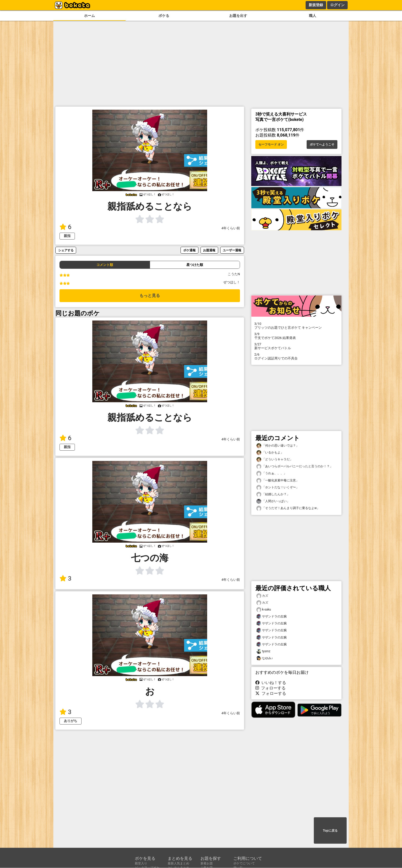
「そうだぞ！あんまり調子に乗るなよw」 (288, 508)
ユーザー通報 (232, 250)
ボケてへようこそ (322, 144)
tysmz (263, 651)
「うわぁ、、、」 (272, 473)
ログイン (337, 5)
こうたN (234, 274)
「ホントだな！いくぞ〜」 (278, 487)
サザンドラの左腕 (272, 617)
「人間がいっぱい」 (273, 501)
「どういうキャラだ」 (275, 459)
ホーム (89, 16)
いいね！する (271, 683)
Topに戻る (330, 831)
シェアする (66, 250)
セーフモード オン (271, 144)
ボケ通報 (189, 250)
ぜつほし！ (232, 282)
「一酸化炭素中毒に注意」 (278, 480)
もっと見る (150, 296)
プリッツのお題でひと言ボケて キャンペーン (296, 326)
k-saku (264, 610)
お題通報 (209, 250)
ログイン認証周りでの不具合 (296, 356)
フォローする (270, 688)
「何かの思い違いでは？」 (278, 446)
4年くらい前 (231, 228)
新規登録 (316, 5)
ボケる (164, 16)
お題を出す (238, 16)
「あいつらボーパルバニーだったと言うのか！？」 (295, 466)
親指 (67, 236)
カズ (262, 596)
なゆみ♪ (265, 658)
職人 (313, 16)
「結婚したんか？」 (273, 494)
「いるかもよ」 (270, 453)
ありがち (71, 721)
